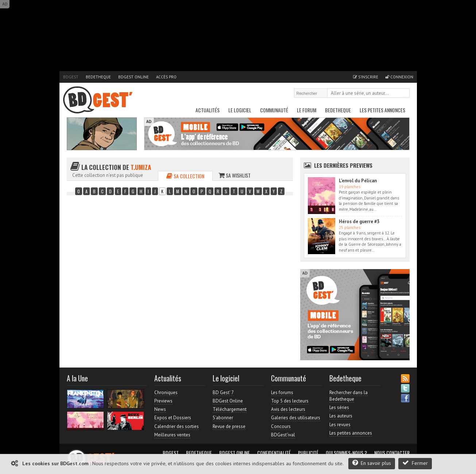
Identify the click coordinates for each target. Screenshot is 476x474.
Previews (163, 401)
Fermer (415, 463)
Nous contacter (392, 453)
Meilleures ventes (172, 435)
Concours (281, 426)
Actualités (208, 110)
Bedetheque (98, 77)
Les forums (282, 393)
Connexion (399, 77)
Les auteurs (341, 416)
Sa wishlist (235, 175)
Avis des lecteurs (288, 409)
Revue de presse (229, 426)
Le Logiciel (240, 110)
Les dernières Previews (343, 165)
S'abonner (223, 418)
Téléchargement (230, 409)
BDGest (71, 77)
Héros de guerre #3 (359, 222)
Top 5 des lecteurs (290, 401)
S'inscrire (366, 77)
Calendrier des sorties (177, 426)
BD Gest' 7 (223, 393)
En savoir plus (372, 463)
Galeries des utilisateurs (296, 418)
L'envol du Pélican (358, 181)
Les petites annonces (382, 110)
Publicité (308, 453)
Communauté (274, 110)
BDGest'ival (283, 435)
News (160, 409)
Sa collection (185, 176)
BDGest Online (133, 77)
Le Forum (307, 110)
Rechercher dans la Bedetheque (349, 396)
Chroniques (166, 393)
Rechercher (405, 94)
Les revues (340, 425)
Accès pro (166, 77)
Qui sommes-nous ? (346, 453)
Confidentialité (274, 453)
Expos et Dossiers (173, 418)
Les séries (339, 407)
